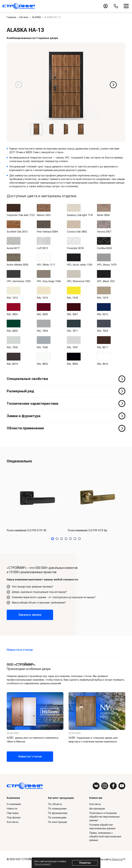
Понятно (85, 863)
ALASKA (37, 17)
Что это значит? (43, 864)
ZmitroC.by (117, 859)
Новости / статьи (30, 756)
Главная (11, 17)
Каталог (24, 17)
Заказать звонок (30, 615)
